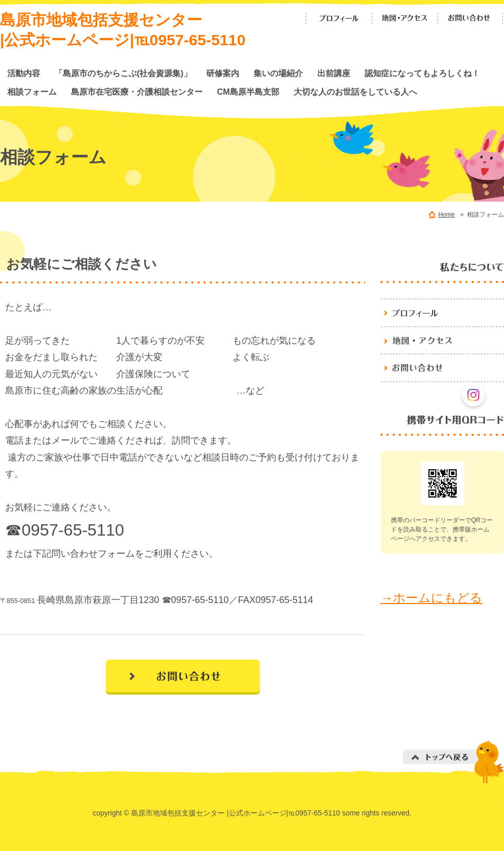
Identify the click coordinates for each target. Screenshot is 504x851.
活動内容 (24, 73)
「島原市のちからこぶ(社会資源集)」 (123, 73)
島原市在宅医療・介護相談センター (137, 92)
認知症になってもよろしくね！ (422, 73)
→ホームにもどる (431, 598)
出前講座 (334, 73)
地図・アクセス (405, 18)
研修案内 (223, 73)
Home (446, 215)
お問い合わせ (471, 18)
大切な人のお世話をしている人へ (355, 92)
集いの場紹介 (278, 73)
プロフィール (339, 18)
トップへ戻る (453, 762)
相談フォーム (32, 92)
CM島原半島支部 (248, 92)
